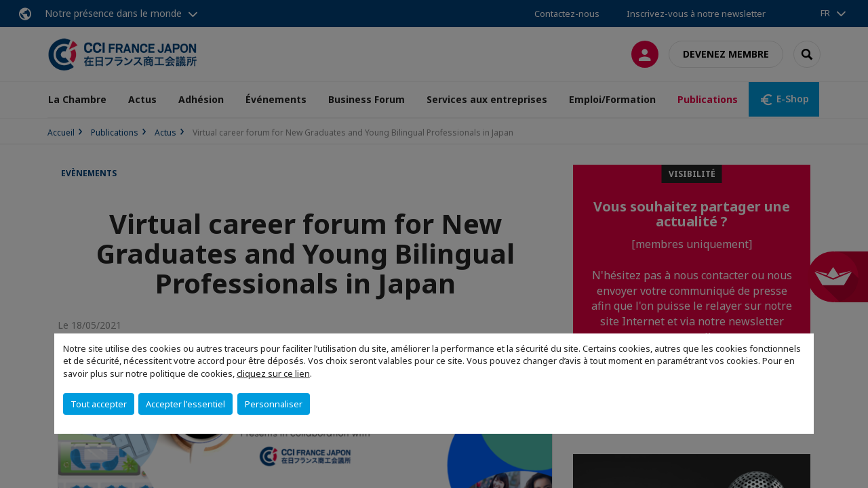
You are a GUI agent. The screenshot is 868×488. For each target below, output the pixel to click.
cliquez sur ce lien (273, 373)
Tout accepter (99, 404)
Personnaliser (274, 404)
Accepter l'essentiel (185, 404)
